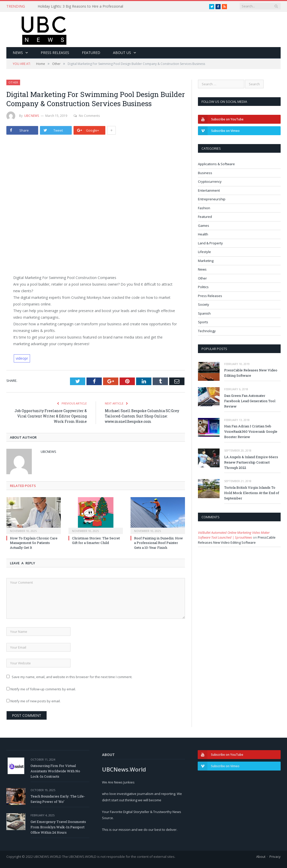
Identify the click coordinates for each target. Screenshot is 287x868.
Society (204, 304)
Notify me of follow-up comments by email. (43, 689)
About (261, 857)
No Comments (87, 116)
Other (13, 82)
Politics (203, 287)
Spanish (204, 313)
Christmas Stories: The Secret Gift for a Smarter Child (96, 540)
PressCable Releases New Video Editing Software (251, 373)
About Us (122, 53)
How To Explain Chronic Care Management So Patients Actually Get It (34, 543)
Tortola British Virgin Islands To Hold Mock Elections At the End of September (252, 493)
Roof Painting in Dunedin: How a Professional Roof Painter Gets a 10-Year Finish (159, 543)
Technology (207, 331)
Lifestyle (204, 252)
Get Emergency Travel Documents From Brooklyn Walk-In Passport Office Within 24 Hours (58, 827)
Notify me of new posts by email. (35, 701)
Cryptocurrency (210, 181)
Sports (203, 322)
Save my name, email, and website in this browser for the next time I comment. (72, 677)
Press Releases (55, 53)
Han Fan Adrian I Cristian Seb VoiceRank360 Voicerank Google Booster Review (251, 431)
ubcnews (32, 116)
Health (203, 234)
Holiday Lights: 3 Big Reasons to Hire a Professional (80, 6)
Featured (91, 53)
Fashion (204, 208)
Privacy (275, 857)
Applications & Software (216, 164)
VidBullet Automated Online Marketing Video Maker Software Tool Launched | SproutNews (234, 535)
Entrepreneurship (212, 199)
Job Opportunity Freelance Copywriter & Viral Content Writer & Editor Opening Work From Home (51, 416)
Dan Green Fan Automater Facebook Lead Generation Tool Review (250, 401)
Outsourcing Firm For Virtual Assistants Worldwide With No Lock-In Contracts (55, 771)
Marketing (206, 261)
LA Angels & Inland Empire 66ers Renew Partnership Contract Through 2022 (251, 462)
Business (205, 173)
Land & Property (210, 243)
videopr (22, 358)
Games (204, 226)
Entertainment (209, 190)
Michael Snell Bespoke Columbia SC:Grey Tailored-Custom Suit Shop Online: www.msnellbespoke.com (142, 416)
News (18, 53)
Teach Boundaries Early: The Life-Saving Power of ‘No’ (58, 799)
